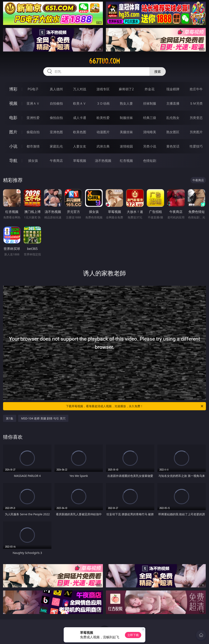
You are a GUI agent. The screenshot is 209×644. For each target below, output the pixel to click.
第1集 (10, 418)
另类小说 (150, 146)
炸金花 (150, 89)
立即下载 (133, 635)
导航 (13, 160)
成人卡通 (80, 118)
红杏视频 (126, 161)
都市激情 (33, 146)
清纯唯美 (150, 132)
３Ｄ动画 (103, 103)
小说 (13, 146)
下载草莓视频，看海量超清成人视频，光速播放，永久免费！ (135, 406)
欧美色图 (80, 132)
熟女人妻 (126, 103)
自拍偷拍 (56, 103)
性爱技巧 (196, 146)
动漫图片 (103, 132)
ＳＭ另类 (196, 103)
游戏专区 (103, 89)
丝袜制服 (150, 103)
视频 (13, 103)
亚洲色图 (56, 132)
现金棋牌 (173, 89)
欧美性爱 (103, 118)
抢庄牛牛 (196, 89)
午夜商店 (56, 161)
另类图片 (196, 132)
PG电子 (33, 89)
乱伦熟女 (173, 118)
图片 (13, 132)
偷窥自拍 (33, 132)
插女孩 (33, 161)
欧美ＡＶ (80, 103)
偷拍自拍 (56, 118)
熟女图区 (173, 132)
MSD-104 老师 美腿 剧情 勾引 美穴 (43, 418)
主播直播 (173, 103)
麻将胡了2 (126, 89)
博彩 (13, 89)
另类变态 (196, 118)
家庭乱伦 (56, 146)
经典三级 (150, 118)
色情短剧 (150, 161)
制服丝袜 (126, 118)
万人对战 (80, 89)
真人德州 (56, 89)
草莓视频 (80, 161)
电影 (13, 118)
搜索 (158, 72)
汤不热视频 (103, 161)
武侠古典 (103, 146)
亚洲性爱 (33, 118)
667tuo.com (104, 61)
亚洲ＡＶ (33, 103)
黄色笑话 (173, 146)
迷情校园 (126, 146)
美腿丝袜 (126, 132)
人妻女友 (80, 146)
